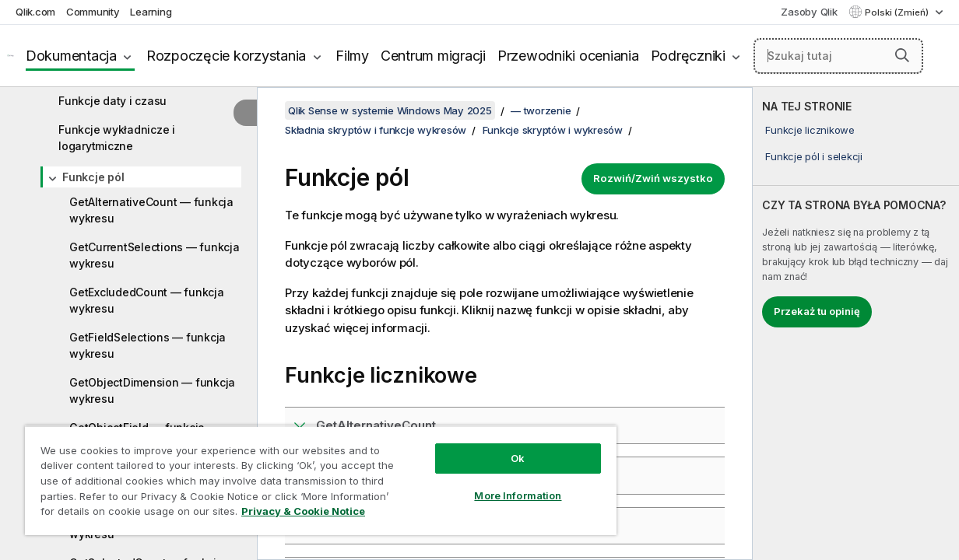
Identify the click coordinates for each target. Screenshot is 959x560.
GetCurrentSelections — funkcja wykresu (155, 255)
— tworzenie (541, 110)
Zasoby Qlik (809, 12)
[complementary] (856, 324)
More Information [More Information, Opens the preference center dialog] (488, 484)
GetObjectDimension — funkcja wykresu (152, 390)
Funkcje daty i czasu (112, 101)
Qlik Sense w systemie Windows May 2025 (390, 110)
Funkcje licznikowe (810, 130)
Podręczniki (688, 56)
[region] (303, 474)
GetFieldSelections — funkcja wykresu (148, 345)
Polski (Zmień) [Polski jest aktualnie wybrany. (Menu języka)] (898, 12)
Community (93, 12)
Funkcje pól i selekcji (814, 156)
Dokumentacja (71, 56)
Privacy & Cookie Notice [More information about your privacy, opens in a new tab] (131, 514)
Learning (151, 12)
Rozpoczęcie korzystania (226, 56)
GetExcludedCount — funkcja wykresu (147, 300)
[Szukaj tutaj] (838, 56)
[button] (902, 55)
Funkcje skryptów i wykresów (553, 130)
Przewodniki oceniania (568, 56)
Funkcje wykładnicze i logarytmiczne (117, 138)
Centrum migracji (433, 56)
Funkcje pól (93, 177)
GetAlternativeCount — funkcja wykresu (151, 210)
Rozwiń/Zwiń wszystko (653, 178)
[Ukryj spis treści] (245, 113)
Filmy (352, 56)
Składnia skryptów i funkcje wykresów (376, 130)
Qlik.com (35, 12)
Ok (488, 446)
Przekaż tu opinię (817, 311)
